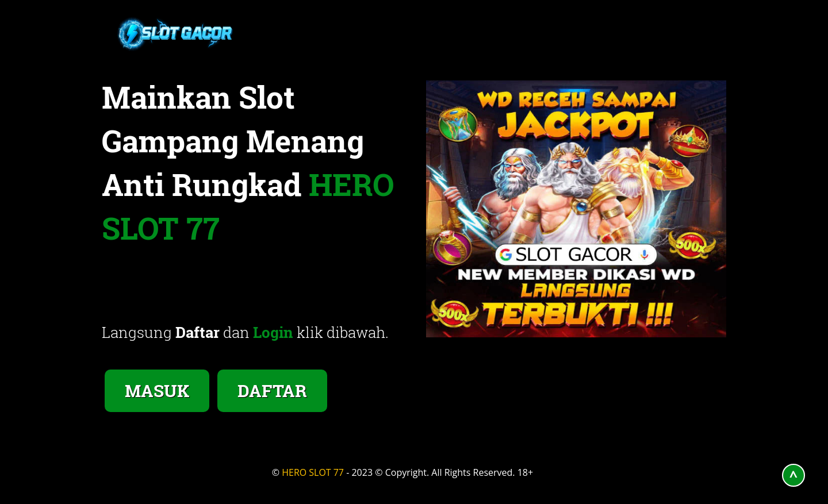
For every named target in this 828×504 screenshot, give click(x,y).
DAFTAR (272, 390)
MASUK (157, 390)
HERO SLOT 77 (313, 472)
